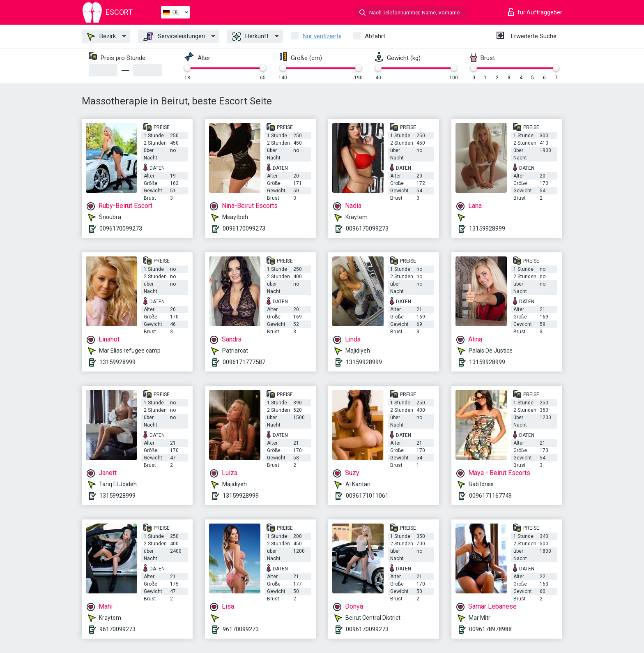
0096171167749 (490, 496)
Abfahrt (375, 36)
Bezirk (101, 37)
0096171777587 (244, 362)
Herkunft (251, 37)
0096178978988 (490, 629)
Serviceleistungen (174, 37)
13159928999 (487, 228)
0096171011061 (367, 496)
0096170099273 (121, 228)
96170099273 (117, 629)
